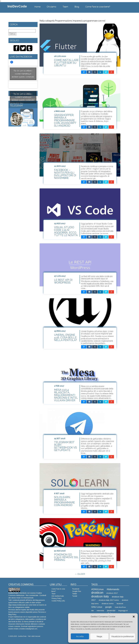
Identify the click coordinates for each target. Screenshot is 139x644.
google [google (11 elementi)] (108, 607)
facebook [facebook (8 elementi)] (120, 604)
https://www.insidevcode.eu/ (18, 605)
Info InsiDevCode (58, 596)
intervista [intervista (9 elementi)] (100, 611)
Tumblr (75, 596)
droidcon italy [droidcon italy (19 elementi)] (100, 596)
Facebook (76, 589)
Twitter (75, 594)
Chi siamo (51, 7)
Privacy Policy (57, 598)
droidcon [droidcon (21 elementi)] (97, 593)
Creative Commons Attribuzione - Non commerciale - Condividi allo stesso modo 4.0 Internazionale (27, 595)
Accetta (80, 636)
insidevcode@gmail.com (29, 629)
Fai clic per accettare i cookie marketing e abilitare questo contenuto (23, 74)
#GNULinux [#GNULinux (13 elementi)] (97, 589)
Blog (77, 7)
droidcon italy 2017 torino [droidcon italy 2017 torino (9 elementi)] (109, 600)
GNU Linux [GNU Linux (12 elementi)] (97, 607)
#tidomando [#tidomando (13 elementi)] (113, 589)
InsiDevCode (17, 6)
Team (65, 7)
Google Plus (77, 591)
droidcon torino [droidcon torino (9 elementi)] (108, 604)
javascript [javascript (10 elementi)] (111, 611)
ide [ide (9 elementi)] (92, 611)
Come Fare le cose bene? (98, 7)
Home (37, 7)
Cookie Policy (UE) (58, 601)
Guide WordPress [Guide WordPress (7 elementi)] (120, 607)
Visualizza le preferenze (122, 636)
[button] (134, 617)
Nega (99, 636)
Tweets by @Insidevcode (23, 97)
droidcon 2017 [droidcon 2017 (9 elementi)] (112, 593)
